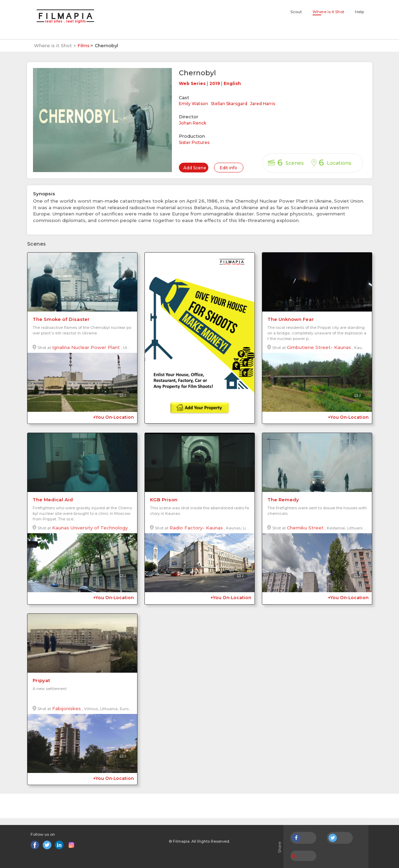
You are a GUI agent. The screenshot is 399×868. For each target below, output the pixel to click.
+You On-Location (113, 417)
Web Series (192, 83)
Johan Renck (193, 123)
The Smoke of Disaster (61, 319)
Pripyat (41, 680)
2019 (215, 83)
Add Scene (195, 168)
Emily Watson (193, 104)
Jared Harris (263, 104)
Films (84, 45)
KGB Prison (164, 500)
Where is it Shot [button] (328, 12)
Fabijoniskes (66, 708)
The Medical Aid (53, 500)
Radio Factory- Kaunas (196, 528)
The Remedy (283, 500)
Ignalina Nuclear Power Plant (86, 347)
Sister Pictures (194, 142)
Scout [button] (296, 12)
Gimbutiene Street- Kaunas (319, 347)
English (232, 83)
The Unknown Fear (291, 319)
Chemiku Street (305, 528)
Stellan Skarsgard (229, 104)
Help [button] (359, 12)
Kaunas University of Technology (90, 528)
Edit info (228, 168)
